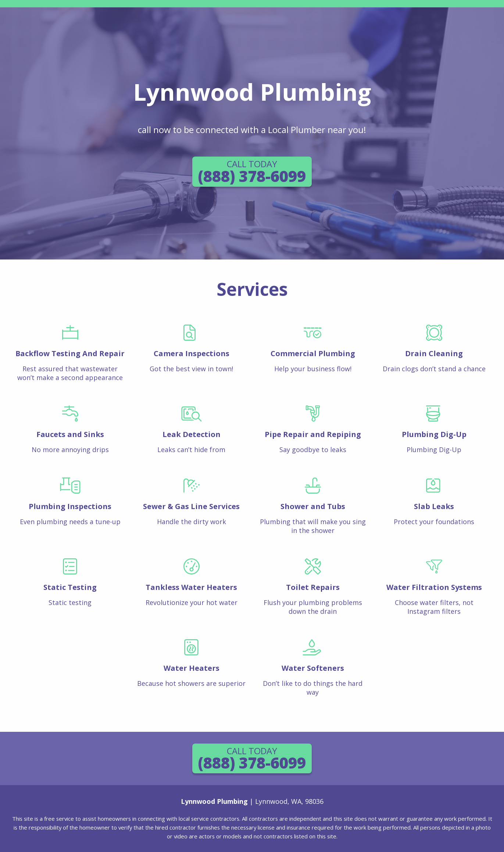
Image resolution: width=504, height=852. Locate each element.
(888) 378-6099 (252, 172)
